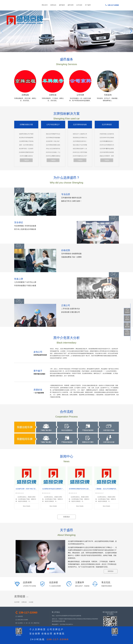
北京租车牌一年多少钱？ (53, 141)
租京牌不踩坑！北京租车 (26, 149)
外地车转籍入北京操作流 (107, 134)
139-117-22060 (112, 5)
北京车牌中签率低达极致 (107, 149)
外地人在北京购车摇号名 (53, 149)
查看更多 (67, 517)
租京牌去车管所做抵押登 (26, 138)
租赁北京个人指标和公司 (80, 134)
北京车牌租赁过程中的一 (80, 141)
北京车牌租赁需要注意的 (53, 145)
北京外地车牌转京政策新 (107, 152)
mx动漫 (31, 602)
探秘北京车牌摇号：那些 (107, 156)
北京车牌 (17, 602)
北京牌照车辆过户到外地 (26, 141)
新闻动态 (53, 5)
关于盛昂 (88, 5)
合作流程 (79, 5)
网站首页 (27, 4)
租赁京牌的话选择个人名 (80, 149)
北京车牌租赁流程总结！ (107, 141)
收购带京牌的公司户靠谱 (26, 134)
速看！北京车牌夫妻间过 (26, 145)
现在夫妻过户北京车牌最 (80, 145)
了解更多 (26, 160)
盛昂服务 (62, 5)
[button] (65, 50)
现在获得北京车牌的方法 (80, 138)
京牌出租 (24, 602)
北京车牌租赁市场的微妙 (53, 138)
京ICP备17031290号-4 (66, 624)
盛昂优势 (71, 5)
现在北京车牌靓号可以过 (53, 134)
